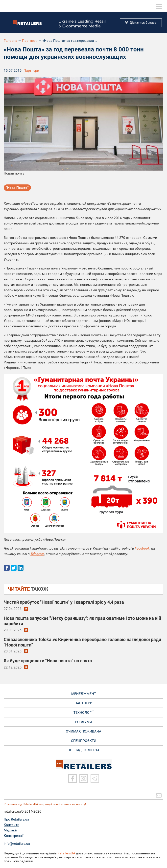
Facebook (142, 548)
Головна (11, 41)
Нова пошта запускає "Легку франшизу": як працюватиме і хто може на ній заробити (82, 621)
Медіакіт (11, 830)
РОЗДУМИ (83, 722)
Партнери (30, 41)
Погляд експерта (83, 750)
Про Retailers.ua (16, 819)
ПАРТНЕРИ (83, 703)
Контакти (12, 825)
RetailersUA (66, 853)
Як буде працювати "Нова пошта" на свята (48, 661)
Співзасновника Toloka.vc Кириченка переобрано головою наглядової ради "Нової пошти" (82, 642)
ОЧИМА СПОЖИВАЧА (83, 731)
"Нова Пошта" (17, 188)
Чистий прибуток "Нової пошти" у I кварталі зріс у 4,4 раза (64, 602)
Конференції (13, 836)
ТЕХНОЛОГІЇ (83, 712)
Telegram (37, 554)
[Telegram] (95, 779)
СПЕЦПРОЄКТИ (84, 741)
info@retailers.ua (17, 844)
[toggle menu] (159, 6)
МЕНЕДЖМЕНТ (84, 694)
